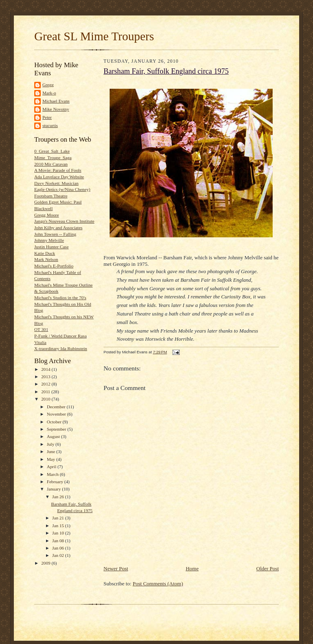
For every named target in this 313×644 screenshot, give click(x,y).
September (57, 429)
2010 (46, 399)
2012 (46, 384)
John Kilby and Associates (58, 228)
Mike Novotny (56, 109)
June (52, 451)
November (57, 414)
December (57, 407)
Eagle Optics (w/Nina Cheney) (62, 189)
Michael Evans (56, 101)
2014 (46, 369)
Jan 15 (59, 526)
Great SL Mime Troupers (94, 36)
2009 (46, 563)
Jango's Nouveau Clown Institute (64, 221)
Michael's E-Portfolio (54, 266)
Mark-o (49, 93)
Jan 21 (59, 518)
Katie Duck (45, 253)
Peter (47, 117)
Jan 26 (59, 497)
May (52, 459)
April (52, 467)
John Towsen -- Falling (55, 234)
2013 (46, 377)
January (55, 489)
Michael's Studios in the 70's (60, 298)
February (56, 482)
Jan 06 (59, 548)
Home (192, 568)
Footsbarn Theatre (51, 196)
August (54, 436)
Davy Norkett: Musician (56, 183)
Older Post (268, 568)
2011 (46, 392)
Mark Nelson (46, 259)
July (51, 444)
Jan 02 (59, 555)
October (55, 422)
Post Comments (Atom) (158, 584)
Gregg (48, 85)
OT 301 (41, 329)
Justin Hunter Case (51, 247)
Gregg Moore (47, 215)
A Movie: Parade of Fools (58, 170)
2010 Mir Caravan (51, 164)
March (53, 474)
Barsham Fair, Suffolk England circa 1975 (166, 71)
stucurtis (50, 125)
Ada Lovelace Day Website (59, 177)
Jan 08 (59, 541)
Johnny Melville (49, 240)
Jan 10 (59, 533)
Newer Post (116, 568)
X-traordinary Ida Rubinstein (61, 348)
